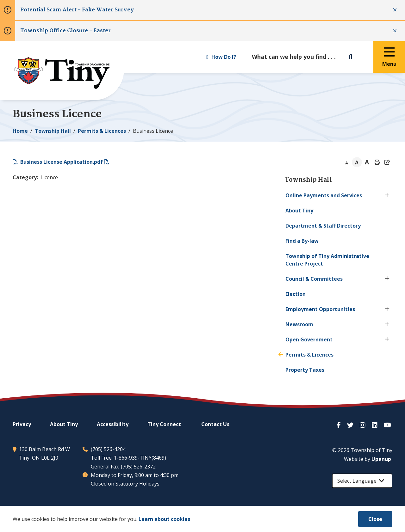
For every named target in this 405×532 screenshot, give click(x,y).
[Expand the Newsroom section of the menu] (387, 324)
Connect (164, 424)
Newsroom (299, 324)
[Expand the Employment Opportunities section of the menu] (387, 309)
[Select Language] (362, 481)
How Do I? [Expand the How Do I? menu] (221, 57)
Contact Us (215, 424)
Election (296, 294)
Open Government (309, 339)
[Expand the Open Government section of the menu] (387, 339)
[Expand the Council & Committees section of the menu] (387, 279)
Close (375, 519)
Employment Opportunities (320, 309)
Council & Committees (314, 279)
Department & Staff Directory (323, 226)
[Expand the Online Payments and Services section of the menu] (387, 195)
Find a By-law (302, 241)
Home (20, 131)
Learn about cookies (164, 519)
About (299, 211)
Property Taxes (305, 370)
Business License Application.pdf (62, 162)
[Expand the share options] (387, 162)
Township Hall (53, 131)
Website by (368, 459)
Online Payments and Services (324, 195)
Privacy (22, 424)
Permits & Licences (102, 131)
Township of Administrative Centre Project (327, 260)
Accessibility (113, 424)
